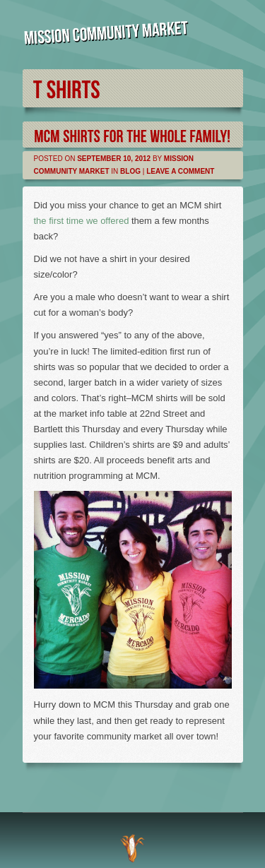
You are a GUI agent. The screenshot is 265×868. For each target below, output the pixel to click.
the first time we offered (82, 221)
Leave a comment (180, 171)
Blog (130, 171)
